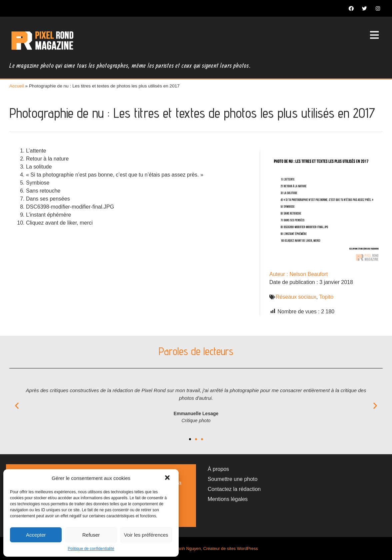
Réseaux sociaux (296, 297)
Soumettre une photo (232, 479)
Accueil (17, 86)
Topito (326, 297)
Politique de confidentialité (91, 549)
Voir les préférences (146, 535)
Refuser (91, 535)
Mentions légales (228, 499)
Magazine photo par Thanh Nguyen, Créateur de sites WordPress (196, 548)
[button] (168, 478)
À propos (218, 469)
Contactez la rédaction (234, 489)
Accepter (36, 535)
